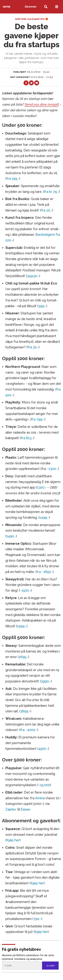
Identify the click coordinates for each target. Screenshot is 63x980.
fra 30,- (33, 347)
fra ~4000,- (29, 730)
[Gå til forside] (7, 7)
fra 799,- (38, 419)
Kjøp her (13, 840)
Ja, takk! (50, 966)
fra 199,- (13, 179)
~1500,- (25, 590)
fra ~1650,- (45, 572)
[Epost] (22, 966)
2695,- (23, 657)
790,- (37, 919)
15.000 (45, 785)
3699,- (25, 711)
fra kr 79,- (51, 192)
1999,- (22, 626)
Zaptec (11, 809)
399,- (42, 306)
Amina (40, 798)
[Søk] (46, 7)
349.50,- (33, 276)
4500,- (43, 749)
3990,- (46, 681)
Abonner (31, 7)
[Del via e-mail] (37, 83)
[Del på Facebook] (26, 83)
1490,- (11, 536)
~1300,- (52, 469)
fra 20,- (47, 210)
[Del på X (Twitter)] (31, 83)
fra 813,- (27, 438)
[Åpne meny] (57, 7)
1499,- (44, 517)
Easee (25, 809)
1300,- (42, 487)
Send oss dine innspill (42, 104)
